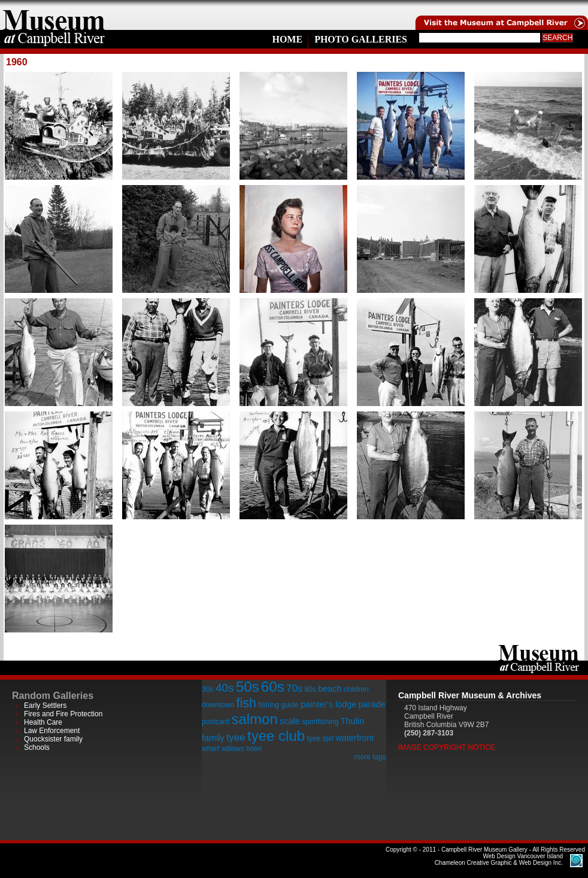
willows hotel (242, 749)
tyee (236, 738)
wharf (210, 749)
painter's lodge (328, 704)
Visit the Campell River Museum (501, 15)
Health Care (43, 722)
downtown (218, 705)
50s (248, 687)
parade (372, 704)
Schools (37, 747)
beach (330, 689)
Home (287, 39)
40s (225, 688)
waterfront (354, 738)
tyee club (276, 736)
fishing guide (278, 705)
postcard (216, 722)
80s (310, 689)
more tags (370, 757)
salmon (254, 719)
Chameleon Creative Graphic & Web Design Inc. (499, 859)
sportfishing (320, 722)
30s (207, 689)
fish (246, 703)
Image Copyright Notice (447, 747)
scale (290, 721)
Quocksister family (53, 739)
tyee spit (320, 738)
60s (273, 687)
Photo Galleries (361, 39)
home (54, 15)
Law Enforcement (52, 731)
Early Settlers (45, 706)
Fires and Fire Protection (63, 714)
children (356, 689)
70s (294, 688)
